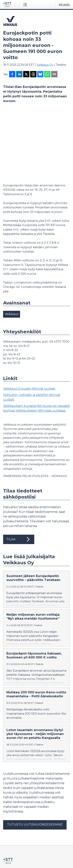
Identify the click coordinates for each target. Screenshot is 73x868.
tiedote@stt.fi (13, 807)
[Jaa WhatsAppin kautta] (47, 75)
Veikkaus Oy (45, 65)
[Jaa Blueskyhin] (40, 75)
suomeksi (10, 856)
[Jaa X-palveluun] (26, 75)
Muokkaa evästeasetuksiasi (22, 841)
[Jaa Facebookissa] (12, 75)
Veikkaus (12, 247)
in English (24, 856)
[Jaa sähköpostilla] (54, 75)
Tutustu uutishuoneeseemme (35, 757)
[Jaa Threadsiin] (33, 75)
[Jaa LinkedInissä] (19, 75)
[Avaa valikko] (26, 5)
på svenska (40, 856)
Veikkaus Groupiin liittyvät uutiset (29, 321)
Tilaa (19, 472)
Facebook (10, 828)
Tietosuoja (10, 834)
